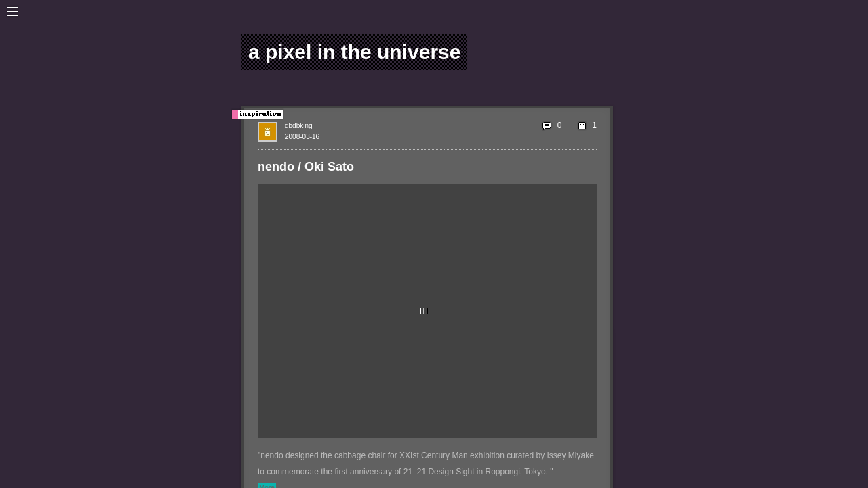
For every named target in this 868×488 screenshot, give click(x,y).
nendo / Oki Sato (306, 167)
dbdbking (299, 126)
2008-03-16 (302, 137)
